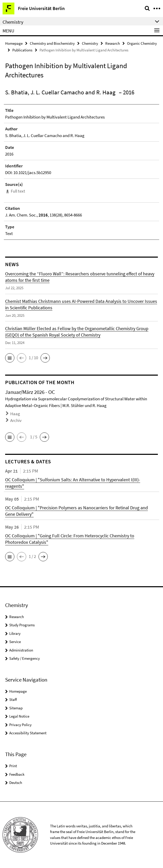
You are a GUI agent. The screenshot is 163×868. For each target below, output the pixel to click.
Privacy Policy (20, 725)
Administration (21, 650)
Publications (22, 50)
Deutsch (16, 783)
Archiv (16, 420)
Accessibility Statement (28, 733)
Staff (13, 699)
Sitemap (16, 708)
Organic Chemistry (142, 43)
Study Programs (22, 625)
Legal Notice (19, 716)
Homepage (14, 43)
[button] (10, 358)
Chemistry (90, 43)
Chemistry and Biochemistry (52, 43)
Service (15, 642)
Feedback (17, 774)
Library (15, 633)
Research (113, 43)
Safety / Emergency (25, 658)
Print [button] (13, 766)
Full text (18, 191)
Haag (15, 414)
